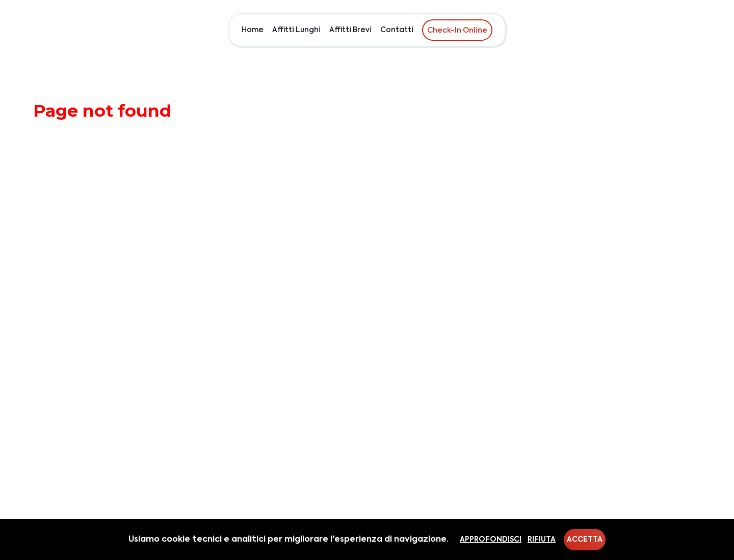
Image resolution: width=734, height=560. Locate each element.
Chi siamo (656, 30)
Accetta (585, 540)
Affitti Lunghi (296, 30)
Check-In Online (457, 31)
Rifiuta (542, 540)
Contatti (397, 30)
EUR (691, 30)
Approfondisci (491, 540)
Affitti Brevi (350, 30)
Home (253, 30)
